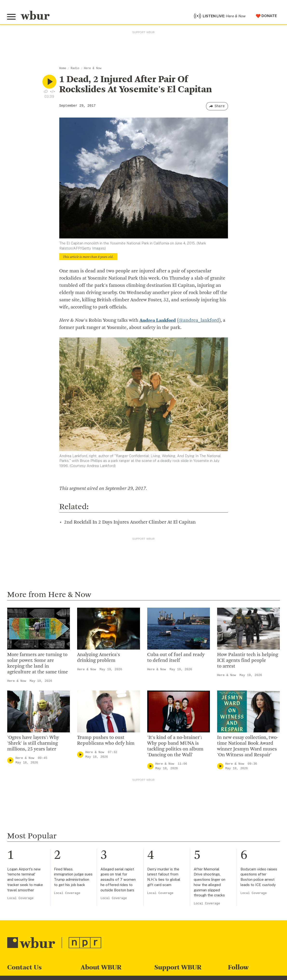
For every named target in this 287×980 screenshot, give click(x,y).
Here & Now (93, 69)
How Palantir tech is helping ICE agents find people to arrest (248, 661)
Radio (75, 69)
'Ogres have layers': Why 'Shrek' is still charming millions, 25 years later (33, 744)
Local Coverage (20, 899)
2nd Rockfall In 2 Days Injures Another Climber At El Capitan (130, 523)
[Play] (10, 761)
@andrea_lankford (199, 321)
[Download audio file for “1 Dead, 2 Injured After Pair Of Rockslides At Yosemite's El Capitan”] (46, 92)
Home (63, 69)
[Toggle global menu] (12, 17)
